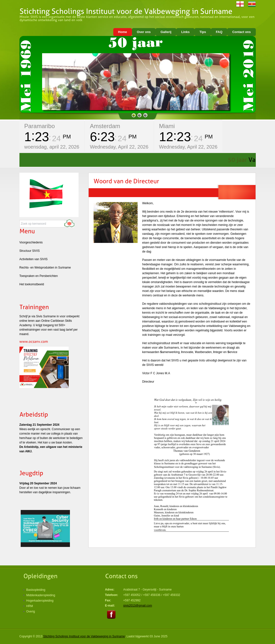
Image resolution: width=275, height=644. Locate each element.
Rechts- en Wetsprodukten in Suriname (45, 268)
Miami (167, 126)
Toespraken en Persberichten (39, 276)
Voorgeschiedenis (31, 242)
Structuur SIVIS (30, 251)
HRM (30, 606)
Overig (31, 611)
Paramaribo (40, 126)
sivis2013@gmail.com (138, 606)
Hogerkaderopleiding (40, 601)
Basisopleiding (36, 590)
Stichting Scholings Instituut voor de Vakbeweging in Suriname (84, 636)
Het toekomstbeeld (32, 284)
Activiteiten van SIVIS (34, 259)
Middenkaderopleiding (41, 595)
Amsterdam (105, 126)
